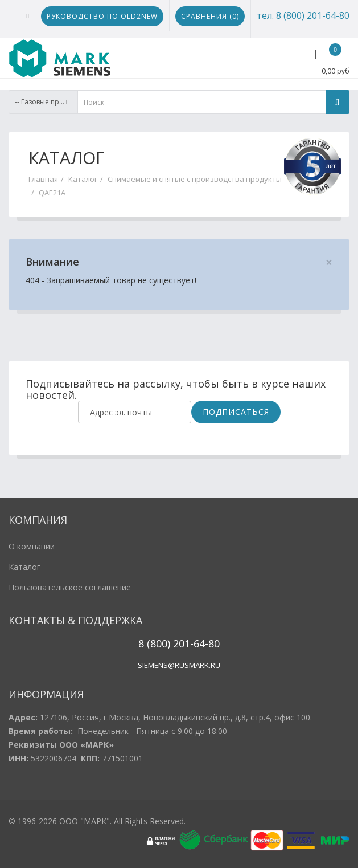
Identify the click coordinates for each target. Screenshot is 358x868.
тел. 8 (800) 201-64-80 (303, 15)
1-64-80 (202, 643)
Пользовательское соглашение (70, 587)
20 (177, 643)
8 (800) (154, 643)
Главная (43, 179)
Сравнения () (210, 16)
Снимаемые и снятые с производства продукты (195, 179)
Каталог (83, 179)
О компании (32, 546)
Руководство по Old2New (102, 16)
